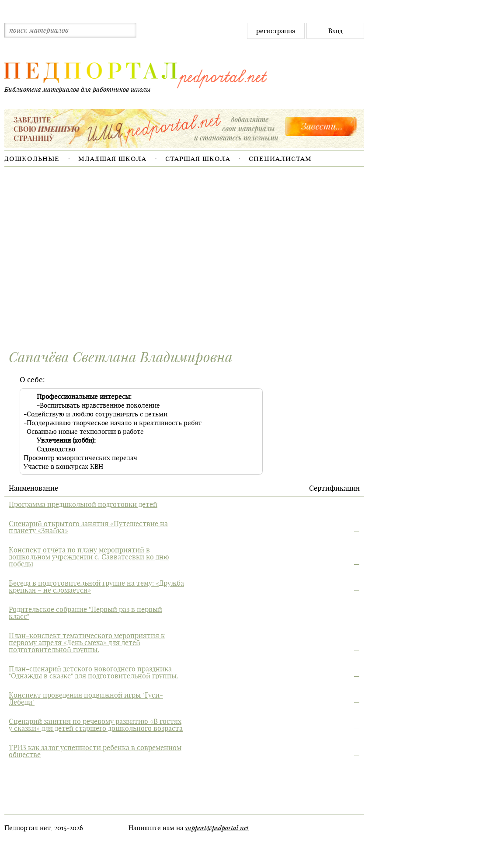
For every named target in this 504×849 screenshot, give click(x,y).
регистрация (276, 31)
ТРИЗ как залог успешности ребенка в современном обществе (95, 751)
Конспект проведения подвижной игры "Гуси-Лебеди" (86, 699)
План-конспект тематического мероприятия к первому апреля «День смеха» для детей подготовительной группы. (87, 643)
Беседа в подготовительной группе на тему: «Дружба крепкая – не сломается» (96, 587)
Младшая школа (112, 158)
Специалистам (280, 158)
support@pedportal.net (217, 828)
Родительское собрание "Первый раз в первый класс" (85, 613)
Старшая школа (198, 158)
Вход (335, 31)
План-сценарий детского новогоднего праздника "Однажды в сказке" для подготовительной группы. (94, 672)
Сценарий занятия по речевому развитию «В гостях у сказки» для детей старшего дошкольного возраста (96, 725)
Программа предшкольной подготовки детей (83, 504)
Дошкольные (32, 158)
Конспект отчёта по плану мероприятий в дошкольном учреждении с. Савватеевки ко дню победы (89, 557)
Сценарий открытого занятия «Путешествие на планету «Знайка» (88, 527)
